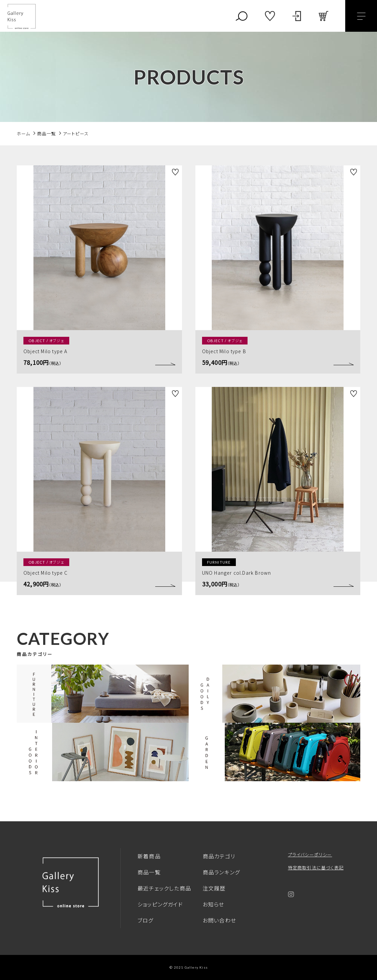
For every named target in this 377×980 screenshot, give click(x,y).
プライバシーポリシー (310, 855)
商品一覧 (149, 872)
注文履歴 (214, 888)
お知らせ (214, 904)
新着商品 (149, 856)
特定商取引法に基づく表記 (316, 868)
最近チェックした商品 (164, 888)
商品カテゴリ (219, 856)
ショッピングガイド (160, 904)
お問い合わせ (219, 920)
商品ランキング (221, 872)
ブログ (146, 920)
